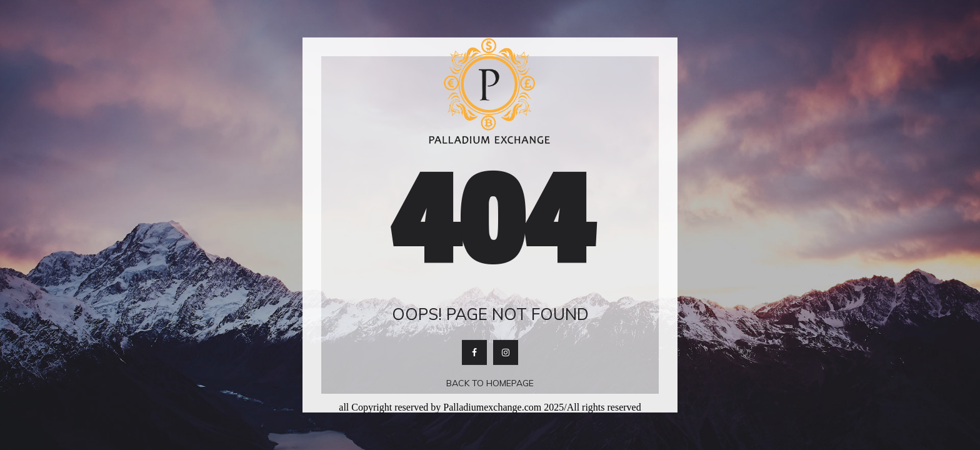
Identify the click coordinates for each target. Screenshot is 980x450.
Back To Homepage (490, 383)
